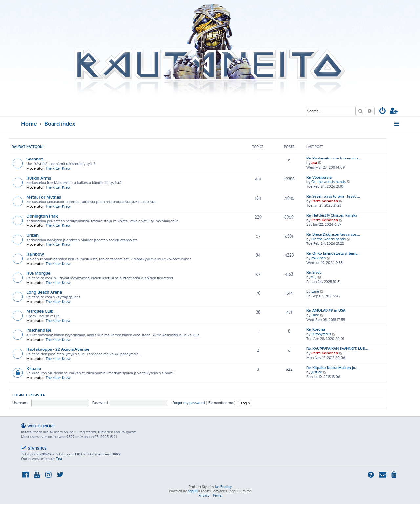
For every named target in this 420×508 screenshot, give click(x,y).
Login (18, 395)
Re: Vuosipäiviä (319, 177)
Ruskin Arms (39, 178)
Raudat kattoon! (28, 147)
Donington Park (42, 216)
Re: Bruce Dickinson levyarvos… (333, 234)
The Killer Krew (58, 168)
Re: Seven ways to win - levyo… (333, 196)
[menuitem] (383, 111)
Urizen (32, 235)
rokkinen (318, 258)
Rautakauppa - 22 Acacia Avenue (58, 349)
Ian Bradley (223, 487)
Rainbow (35, 254)
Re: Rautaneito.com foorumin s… (334, 158)
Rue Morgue (38, 273)
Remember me (223, 403)
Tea (59, 459)
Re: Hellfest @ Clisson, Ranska (332, 215)
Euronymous (321, 334)
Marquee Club (40, 311)
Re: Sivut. (314, 272)
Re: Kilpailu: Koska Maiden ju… (333, 368)
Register (37, 395)
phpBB (192, 491)
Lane (315, 291)
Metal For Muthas (44, 197)
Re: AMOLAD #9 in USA (326, 310)
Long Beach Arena (44, 292)
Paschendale (39, 330)
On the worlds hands (328, 182)
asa (314, 163)
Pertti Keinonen (325, 201)
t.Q (314, 277)
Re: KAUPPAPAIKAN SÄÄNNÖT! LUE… (337, 349)
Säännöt (35, 159)
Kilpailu (34, 368)
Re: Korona (316, 329)
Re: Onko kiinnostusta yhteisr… (333, 253)
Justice (317, 372)
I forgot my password (188, 403)
